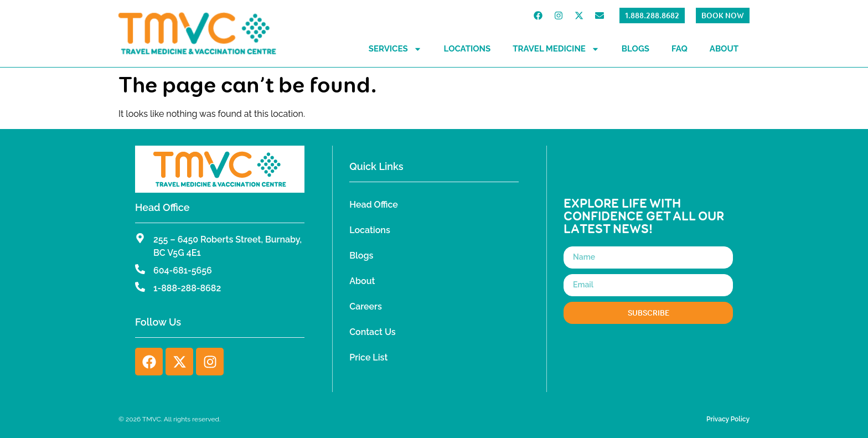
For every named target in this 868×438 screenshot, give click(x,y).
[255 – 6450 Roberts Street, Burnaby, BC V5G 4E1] (140, 238)
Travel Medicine (556, 49)
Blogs (635, 49)
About (724, 49)
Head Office (374, 205)
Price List (368, 357)
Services (395, 49)
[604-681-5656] (140, 269)
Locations (467, 49)
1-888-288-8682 (187, 288)
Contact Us (372, 332)
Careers (366, 306)
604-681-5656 (183, 270)
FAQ (680, 49)
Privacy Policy (728, 419)
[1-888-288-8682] (140, 287)
